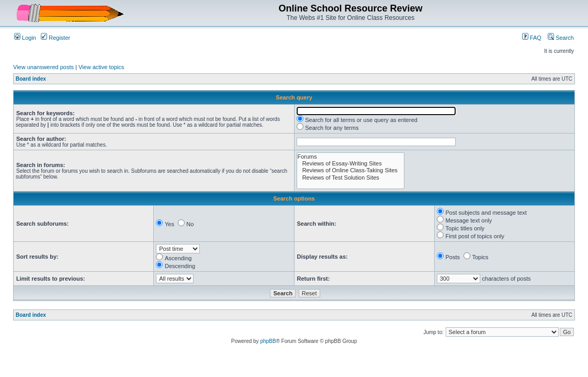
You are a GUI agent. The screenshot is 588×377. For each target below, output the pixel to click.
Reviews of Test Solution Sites (350, 178)
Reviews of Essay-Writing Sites (350, 164)
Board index (31, 79)
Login (25, 38)
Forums (350, 157)
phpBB (268, 341)
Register (55, 38)
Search (561, 38)
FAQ (532, 38)
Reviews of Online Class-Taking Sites (350, 170)
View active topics (101, 67)
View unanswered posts (43, 67)
